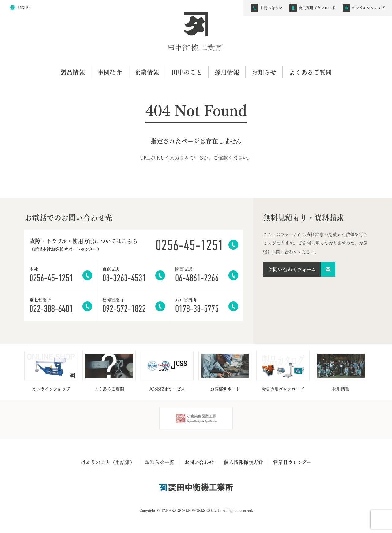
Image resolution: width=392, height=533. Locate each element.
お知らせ (264, 72)
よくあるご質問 (310, 72)
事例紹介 (110, 72)
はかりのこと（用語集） (108, 462)
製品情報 (73, 72)
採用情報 (227, 72)
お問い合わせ (199, 462)
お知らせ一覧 (160, 462)
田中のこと (187, 72)
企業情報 (147, 72)
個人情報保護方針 (243, 462)
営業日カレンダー (292, 462)
